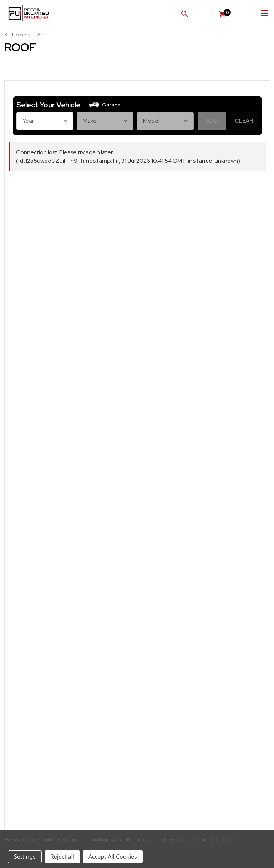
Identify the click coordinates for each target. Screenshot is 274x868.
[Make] (105, 121)
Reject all (62, 857)
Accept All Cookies (113, 857)
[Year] (45, 121)
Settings (25, 857)
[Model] (165, 121)
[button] (104, 105)
